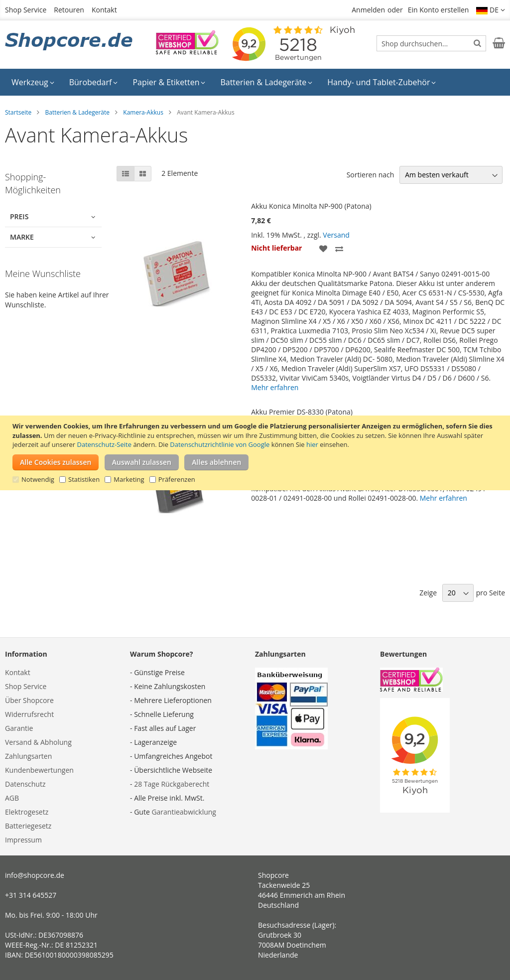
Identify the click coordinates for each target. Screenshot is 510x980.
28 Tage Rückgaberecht (172, 784)
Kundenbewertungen (39, 770)
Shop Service (26, 10)
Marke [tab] (22, 237)
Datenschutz (25, 784)
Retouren (69, 10)
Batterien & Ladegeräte (77, 112)
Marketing (129, 479)
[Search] (477, 43)
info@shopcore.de (35, 875)
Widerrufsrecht (29, 714)
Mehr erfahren (275, 387)
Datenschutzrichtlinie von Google (220, 444)
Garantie (19, 728)
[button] (491, 10)
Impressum (23, 840)
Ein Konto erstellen (439, 10)
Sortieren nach (371, 175)
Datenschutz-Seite (104, 444)
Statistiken (84, 479)
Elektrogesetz (27, 812)
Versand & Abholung (38, 742)
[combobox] (431, 43)
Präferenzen (177, 479)
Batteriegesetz (28, 826)
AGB (12, 798)
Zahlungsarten (28, 756)
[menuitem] (33, 82)
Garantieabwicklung (184, 812)
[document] (256, 453)
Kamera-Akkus (143, 112)
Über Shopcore (29, 700)
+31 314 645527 (31, 895)
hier (312, 444)
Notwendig (38, 479)
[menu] (255, 82)
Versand (336, 235)
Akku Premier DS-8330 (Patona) (302, 412)
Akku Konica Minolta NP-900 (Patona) (311, 206)
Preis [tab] (19, 216)
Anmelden (368, 10)
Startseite (18, 112)
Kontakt (104, 10)
